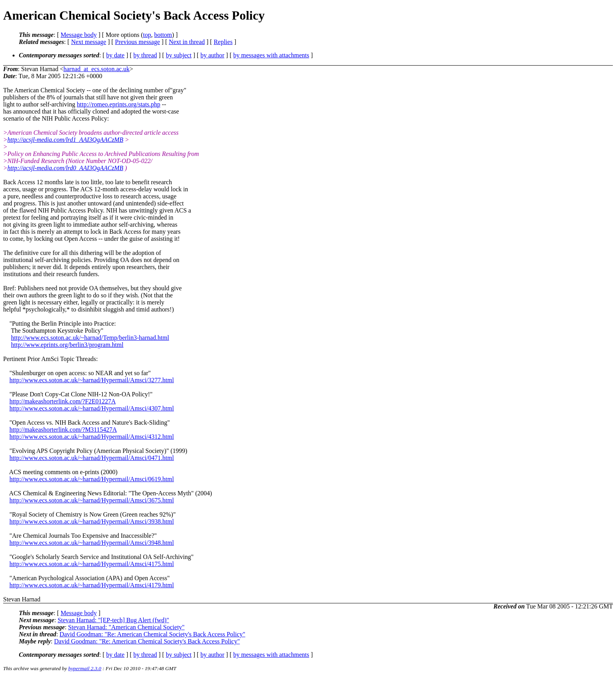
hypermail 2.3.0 (85, 668)
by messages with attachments (271, 55)
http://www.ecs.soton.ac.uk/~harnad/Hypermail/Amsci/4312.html (92, 437)
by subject (179, 55)
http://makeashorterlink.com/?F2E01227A (63, 401)
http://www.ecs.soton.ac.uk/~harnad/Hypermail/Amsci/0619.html (92, 479)
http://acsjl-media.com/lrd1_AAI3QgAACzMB (65, 140)
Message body (79, 35)
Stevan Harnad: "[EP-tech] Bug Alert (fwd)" (114, 620)
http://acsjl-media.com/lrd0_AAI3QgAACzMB (65, 168)
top (147, 35)
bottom (163, 35)
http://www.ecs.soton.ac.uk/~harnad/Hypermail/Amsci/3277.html (92, 380)
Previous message (137, 42)
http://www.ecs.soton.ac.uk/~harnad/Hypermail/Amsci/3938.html (92, 521)
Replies (223, 42)
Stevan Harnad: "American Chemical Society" (126, 627)
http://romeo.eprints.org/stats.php (119, 104)
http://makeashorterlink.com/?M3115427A (63, 430)
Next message (89, 42)
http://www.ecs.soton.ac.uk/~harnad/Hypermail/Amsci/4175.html (92, 564)
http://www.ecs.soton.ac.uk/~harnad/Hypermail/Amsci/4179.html (92, 585)
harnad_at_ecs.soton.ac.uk (96, 69)
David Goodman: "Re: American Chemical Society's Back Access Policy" (153, 634)
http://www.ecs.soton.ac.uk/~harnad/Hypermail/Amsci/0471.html (92, 458)
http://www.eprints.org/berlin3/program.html (67, 345)
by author (212, 55)
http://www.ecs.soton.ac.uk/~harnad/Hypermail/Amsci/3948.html (92, 543)
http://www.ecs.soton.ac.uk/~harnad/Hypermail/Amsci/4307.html (92, 408)
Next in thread (187, 42)
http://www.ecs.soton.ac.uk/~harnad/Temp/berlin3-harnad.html (90, 338)
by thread (145, 55)
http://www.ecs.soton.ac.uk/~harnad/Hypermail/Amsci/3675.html (92, 500)
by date (115, 55)
